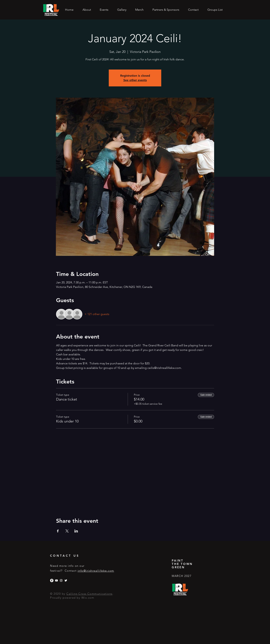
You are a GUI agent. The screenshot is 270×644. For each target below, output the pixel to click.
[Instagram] (61, 580)
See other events (135, 80)
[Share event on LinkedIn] (76, 531)
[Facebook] (52, 580)
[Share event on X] (67, 531)
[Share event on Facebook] (58, 531)
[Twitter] (66, 580)
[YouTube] (56, 580)
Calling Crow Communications (89, 594)
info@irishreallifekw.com (96, 571)
